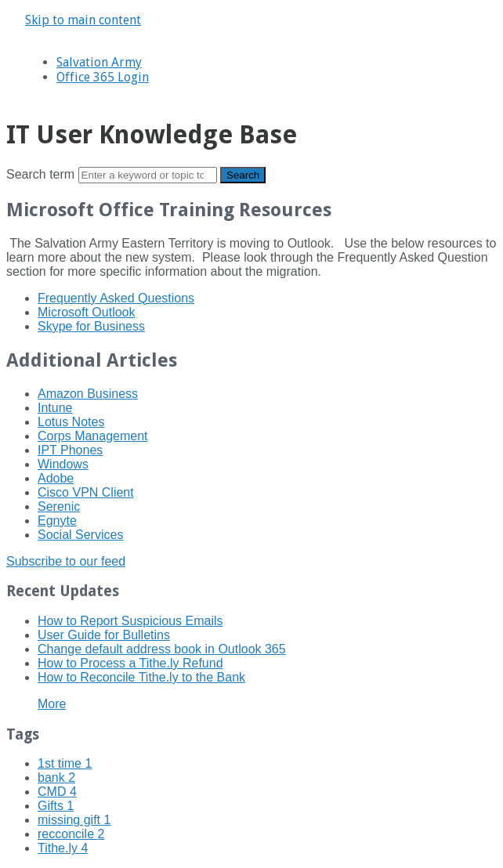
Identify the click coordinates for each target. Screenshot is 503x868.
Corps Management (93, 436)
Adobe (56, 478)
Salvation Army (99, 62)
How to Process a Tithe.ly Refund (130, 663)
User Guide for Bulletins (104, 635)
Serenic (59, 506)
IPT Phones (70, 450)
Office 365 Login (103, 77)
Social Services (80, 535)
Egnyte (57, 521)
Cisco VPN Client (86, 492)
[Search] (148, 175)
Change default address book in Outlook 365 (162, 649)
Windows (63, 464)
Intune (55, 408)
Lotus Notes (71, 422)
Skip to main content (83, 20)
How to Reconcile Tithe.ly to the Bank (141, 677)
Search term (40, 174)
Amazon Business (88, 394)
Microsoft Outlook (86, 312)
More (52, 704)
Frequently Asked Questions (116, 298)
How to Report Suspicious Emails (130, 621)
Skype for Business (91, 326)
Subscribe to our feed (66, 561)
